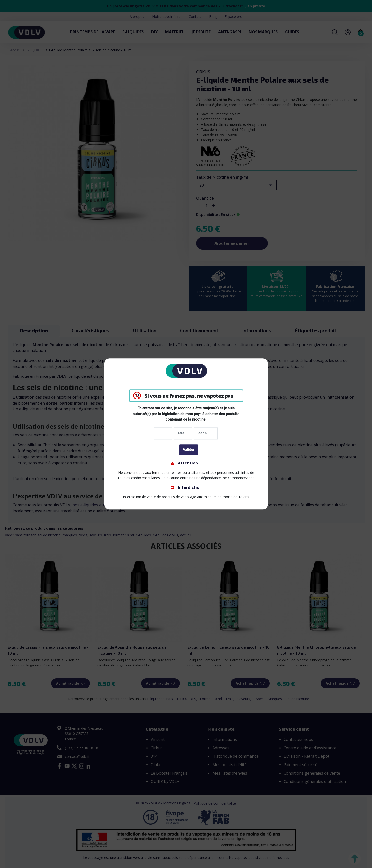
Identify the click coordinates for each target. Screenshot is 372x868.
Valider (189, 450)
